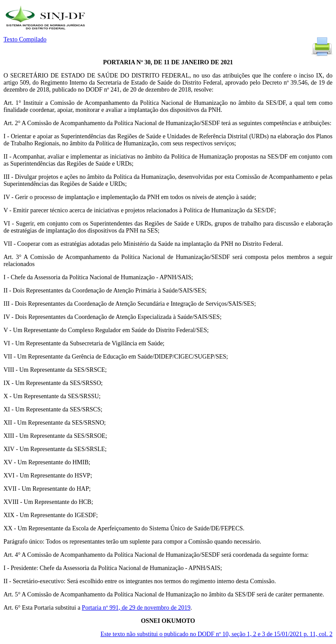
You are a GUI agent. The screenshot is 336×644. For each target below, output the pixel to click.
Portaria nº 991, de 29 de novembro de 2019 (136, 608)
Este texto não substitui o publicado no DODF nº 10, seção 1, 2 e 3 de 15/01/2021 (216, 634)
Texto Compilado (25, 39)
